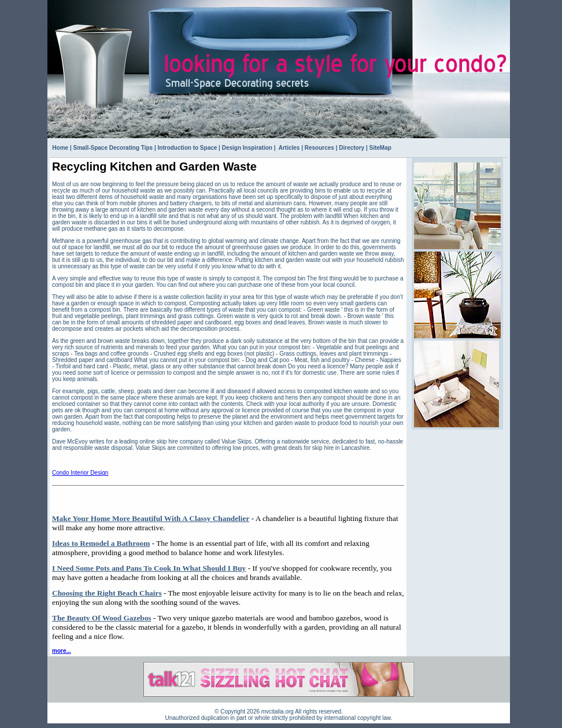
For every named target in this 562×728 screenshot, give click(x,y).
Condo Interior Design (80, 473)
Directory (352, 148)
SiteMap (380, 148)
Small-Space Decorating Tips (113, 148)
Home (60, 148)
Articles (288, 148)
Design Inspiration (247, 148)
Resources (319, 148)
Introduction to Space (188, 148)
